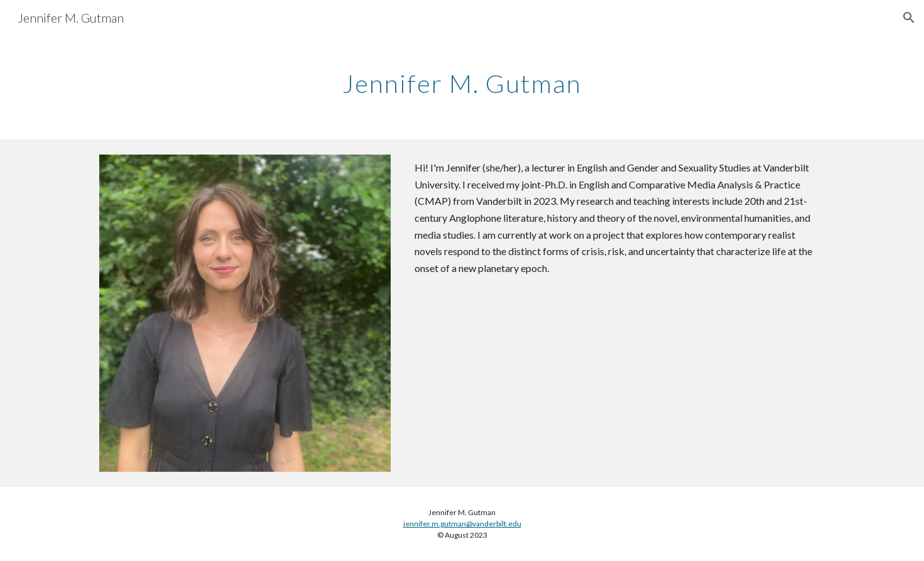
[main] (462, 79)
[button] (909, 18)
